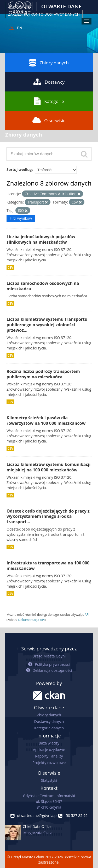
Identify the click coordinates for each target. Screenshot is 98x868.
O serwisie (49, 120)
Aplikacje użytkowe (49, 750)
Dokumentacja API (31, 620)
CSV (10, 267)
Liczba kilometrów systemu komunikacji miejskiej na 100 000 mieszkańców (48, 467)
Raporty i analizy (49, 756)
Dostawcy (49, 82)
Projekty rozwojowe (49, 763)
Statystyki (49, 780)
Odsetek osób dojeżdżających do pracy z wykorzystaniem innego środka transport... (48, 516)
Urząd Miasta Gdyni (49, 656)
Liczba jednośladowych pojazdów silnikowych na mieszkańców (41, 239)
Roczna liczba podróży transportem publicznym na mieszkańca (43, 374)
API (87, 614)
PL (12, 28)
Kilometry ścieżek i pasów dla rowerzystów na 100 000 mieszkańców (46, 420)
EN (19, 28)
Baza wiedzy (49, 743)
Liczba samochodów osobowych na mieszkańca (43, 286)
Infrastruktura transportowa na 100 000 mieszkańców (48, 566)
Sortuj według (19, 170)
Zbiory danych (49, 63)
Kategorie (49, 101)
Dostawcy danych (49, 721)
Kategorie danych (49, 728)
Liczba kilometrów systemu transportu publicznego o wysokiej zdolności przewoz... (47, 325)
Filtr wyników (21, 218)
